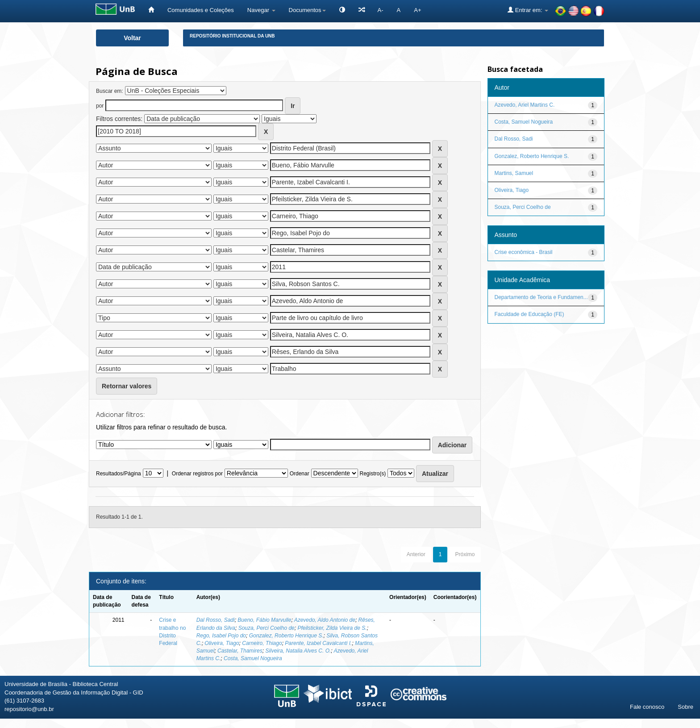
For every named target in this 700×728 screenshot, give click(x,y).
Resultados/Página (119, 474)
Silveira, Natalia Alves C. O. (298, 651)
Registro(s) (373, 474)
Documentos (307, 10)
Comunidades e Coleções (201, 10)
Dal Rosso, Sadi (216, 620)
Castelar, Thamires (240, 651)
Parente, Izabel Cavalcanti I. (318, 643)
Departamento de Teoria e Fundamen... (541, 297)
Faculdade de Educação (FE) (529, 314)
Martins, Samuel (514, 173)
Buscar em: (110, 91)
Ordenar (300, 474)
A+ (417, 10)
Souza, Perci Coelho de (267, 628)
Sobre (685, 707)
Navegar (261, 10)
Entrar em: (528, 10)
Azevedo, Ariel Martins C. (525, 105)
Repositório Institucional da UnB (232, 36)
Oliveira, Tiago (222, 643)
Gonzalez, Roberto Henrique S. (286, 636)
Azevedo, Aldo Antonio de (325, 620)
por (100, 106)
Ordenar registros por (197, 474)
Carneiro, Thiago (262, 643)
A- (381, 10)
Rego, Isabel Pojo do (221, 636)
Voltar (132, 38)
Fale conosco (647, 707)
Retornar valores (127, 386)
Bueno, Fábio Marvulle (264, 620)
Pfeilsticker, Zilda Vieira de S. (332, 628)
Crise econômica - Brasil (524, 252)
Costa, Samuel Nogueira (253, 658)
